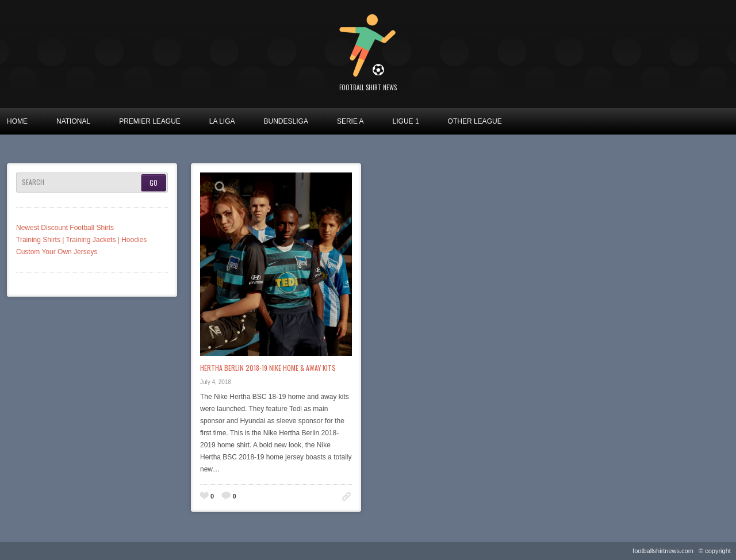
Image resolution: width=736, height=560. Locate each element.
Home (17, 121)
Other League (475, 121)
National (73, 121)
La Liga (222, 121)
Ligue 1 (406, 121)
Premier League (150, 121)
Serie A (350, 121)
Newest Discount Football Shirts (65, 228)
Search (33, 182)
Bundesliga (286, 121)
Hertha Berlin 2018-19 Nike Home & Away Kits (268, 368)
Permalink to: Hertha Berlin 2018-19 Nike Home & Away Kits (346, 496)
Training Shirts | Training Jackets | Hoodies (81, 240)
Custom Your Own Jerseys (57, 252)
